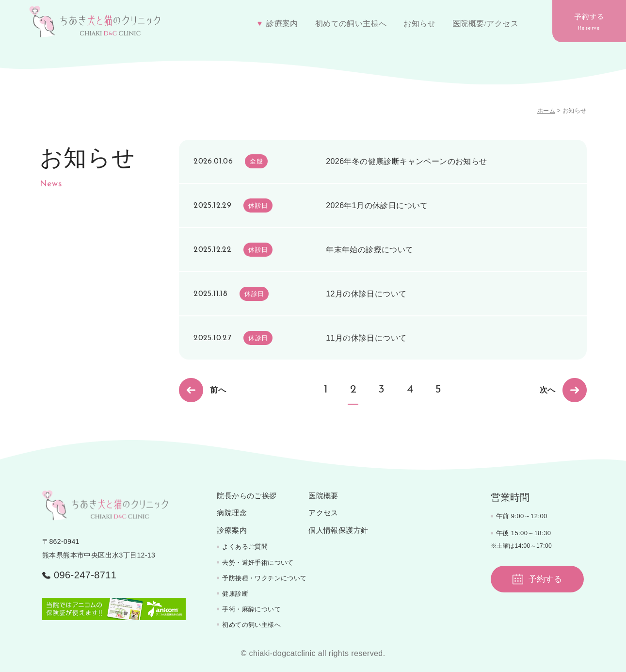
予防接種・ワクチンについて (264, 578)
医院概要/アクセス (485, 24)
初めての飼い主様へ (351, 24)
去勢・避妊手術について (258, 563)
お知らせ (419, 24)
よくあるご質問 (245, 547)
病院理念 (232, 513)
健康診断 (235, 594)
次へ (563, 390)
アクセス (323, 513)
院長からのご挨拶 (247, 496)
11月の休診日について (366, 338)
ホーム (546, 111)
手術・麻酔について (251, 609)
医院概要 (323, 496)
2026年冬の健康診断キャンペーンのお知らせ (406, 161)
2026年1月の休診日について (377, 205)
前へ (202, 390)
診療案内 (232, 530)
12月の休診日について (366, 294)
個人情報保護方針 (338, 530)
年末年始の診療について (369, 250)
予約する (589, 21)
